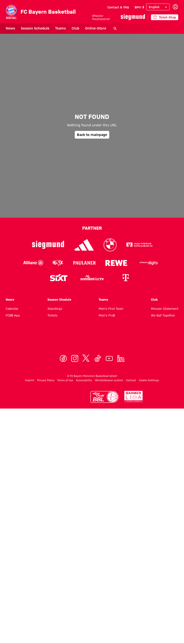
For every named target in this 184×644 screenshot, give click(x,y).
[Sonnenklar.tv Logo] (92, 278)
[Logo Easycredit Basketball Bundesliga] (104, 397)
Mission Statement (165, 309)
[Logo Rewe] (116, 263)
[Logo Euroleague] (63, 396)
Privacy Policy (46, 380)
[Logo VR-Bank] (139, 245)
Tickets (52, 315)
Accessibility (84, 380)
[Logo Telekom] (126, 278)
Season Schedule (35, 28)
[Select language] (158, 7)
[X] (86, 358)
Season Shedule (59, 299)
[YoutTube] (109, 358)
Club (75, 28)
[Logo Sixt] (58, 278)
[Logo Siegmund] (48, 245)
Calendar (12, 309)
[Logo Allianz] (33, 263)
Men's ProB (107, 315)
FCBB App (13, 315)
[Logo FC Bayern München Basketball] (92, 340)
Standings (55, 309)
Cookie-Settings (149, 380)
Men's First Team (111, 309)
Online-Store (96, 28)
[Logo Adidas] (84, 245)
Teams (60, 28)
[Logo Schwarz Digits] (149, 263)
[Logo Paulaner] (84, 263)
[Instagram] (75, 358)
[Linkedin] (121, 358)
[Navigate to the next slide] (143, 7)
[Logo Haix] (58, 263)
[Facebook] (63, 358)
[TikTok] (98, 358)
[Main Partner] (133, 17)
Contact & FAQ (118, 7)
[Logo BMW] (110, 245)
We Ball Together (163, 315)
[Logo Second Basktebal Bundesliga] (134, 397)
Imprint (30, 380)
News (10, 28)
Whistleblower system (109, 380)
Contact (131, 380)
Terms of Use (65, 380)
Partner (92, 228)
